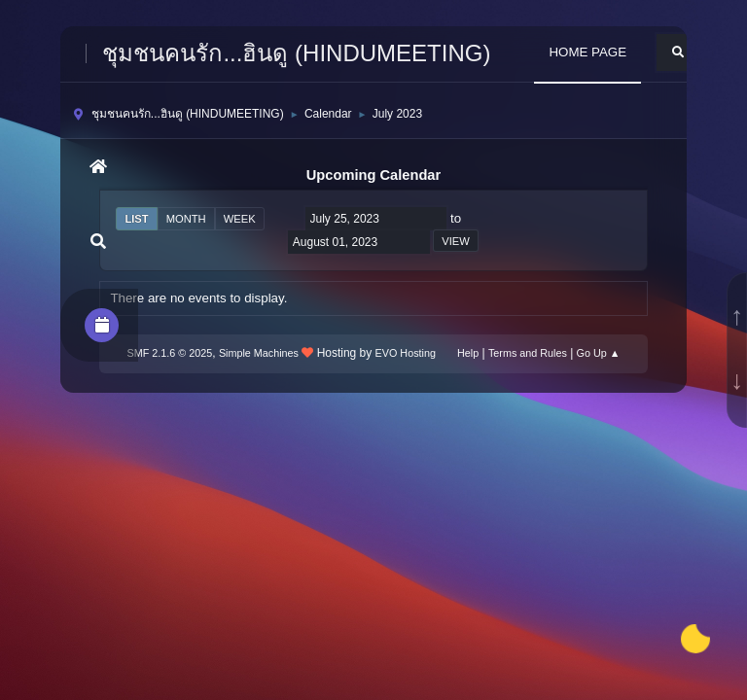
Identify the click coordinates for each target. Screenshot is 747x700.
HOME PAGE (587, 52)
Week (240, 219)
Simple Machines (259, 353)
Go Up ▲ (599, 353)
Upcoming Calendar (373, 175)
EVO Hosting (406, 353)
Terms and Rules (528, 353)
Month (186, 219)
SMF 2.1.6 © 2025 (170, 353)
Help (468, 353)
